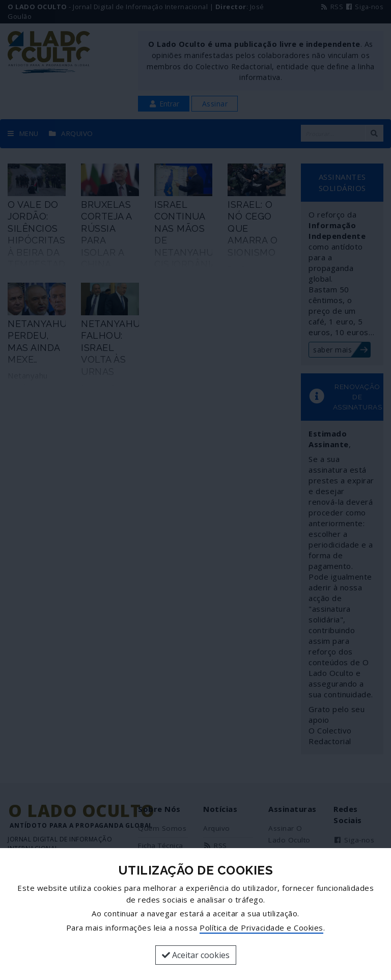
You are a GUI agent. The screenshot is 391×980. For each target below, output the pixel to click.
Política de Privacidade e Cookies (261, 928)
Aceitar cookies (196, 955)
